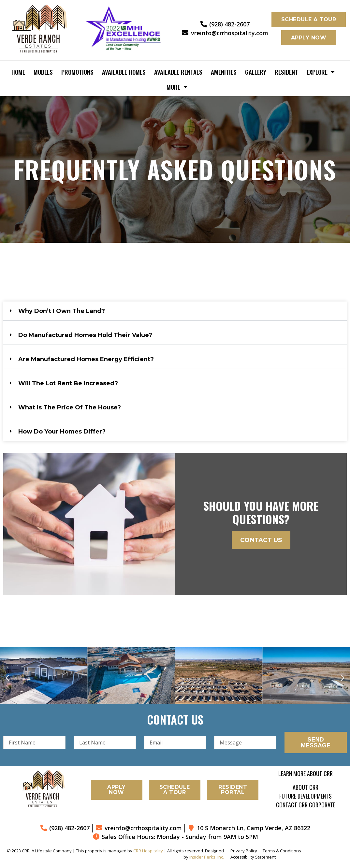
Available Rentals (178, 72)
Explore (321, 72)
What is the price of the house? (70, 407)
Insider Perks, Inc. (207, 857)
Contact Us (261, 540)
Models (43, 72)
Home (18, 72)
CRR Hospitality (148, 851)
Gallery (256, 72)
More (177, 87)
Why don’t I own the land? (62, 311)
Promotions (77, 72)
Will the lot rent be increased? (68, 383)
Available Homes (124, 72)
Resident (286, 72)
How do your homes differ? (62, 432)
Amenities (224, 72)
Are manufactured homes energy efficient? (86, 359)
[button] (175, 311)
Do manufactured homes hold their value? (85, 335)
